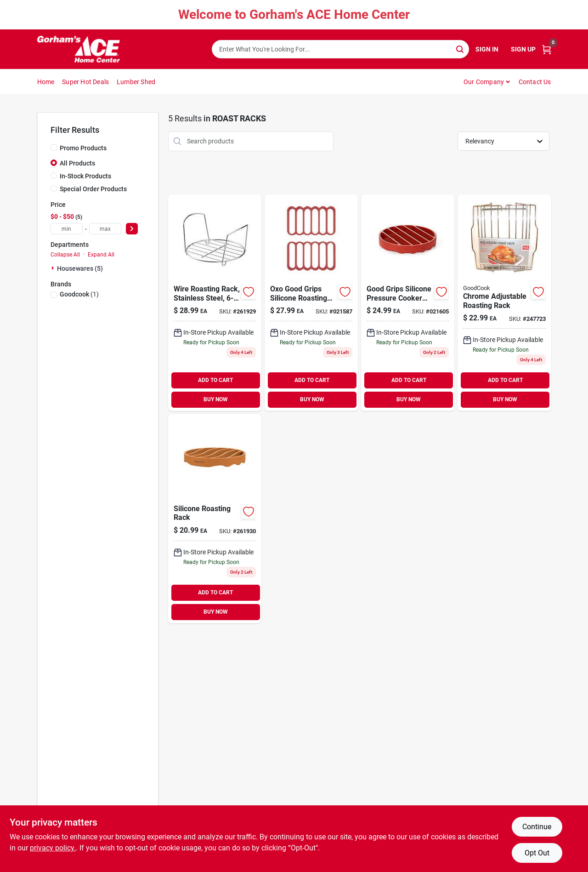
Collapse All (65, 255)
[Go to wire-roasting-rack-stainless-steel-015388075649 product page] (215, 303)
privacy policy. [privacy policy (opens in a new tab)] (53, 848)
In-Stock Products (85, 176)
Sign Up (523, 49)
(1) (79, 294)
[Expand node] (54, 268)
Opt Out (537, 853)
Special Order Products (93, 189)
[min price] (67, 229)
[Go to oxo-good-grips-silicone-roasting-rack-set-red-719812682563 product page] (311, 303)
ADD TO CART (215, 380)
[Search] (461, 48)
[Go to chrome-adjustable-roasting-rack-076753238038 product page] (504, 303)
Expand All (101, 255)
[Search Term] (340, 49)
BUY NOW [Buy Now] (216, 399)
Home (46, 82)
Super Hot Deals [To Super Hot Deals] (85, 82)
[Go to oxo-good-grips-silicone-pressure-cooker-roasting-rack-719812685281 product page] (408, 303)
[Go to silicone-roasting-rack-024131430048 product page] (215, 519)
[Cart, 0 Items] (547, 49)
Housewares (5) (80, 268)
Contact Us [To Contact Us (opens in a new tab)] (535, 82)
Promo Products (83, 148)
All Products (77, 163)
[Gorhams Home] (79, 49)
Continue (537, 827)
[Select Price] (132, 229)
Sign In (487, 49)
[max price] (105, 229)
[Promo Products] (54, 148)
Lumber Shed (136, 82)
